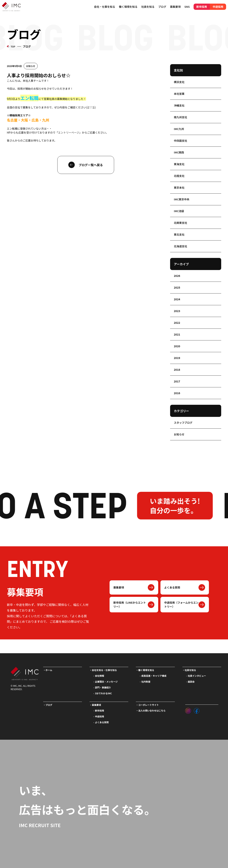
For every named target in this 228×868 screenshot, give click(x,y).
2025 (177, 287)
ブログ (162, 7)
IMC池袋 (179, 211)
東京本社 (179, 188)
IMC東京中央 (182, 199)
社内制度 (146, 682)
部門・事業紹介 (103, 687)
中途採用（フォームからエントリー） (181, 604)
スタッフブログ (183, 423)
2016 (177, 393)
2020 (177, 346)
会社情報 (100, 676)
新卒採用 (202, 7)
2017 (177, 381)
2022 (177, 323)
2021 (177, 334)
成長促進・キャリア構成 (154, 676)
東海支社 (179, 164)
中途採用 (218, 7)
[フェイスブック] (197, 710)
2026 (177, 276)
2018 (177, 370)
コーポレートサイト (149, 705)
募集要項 (119, 587)
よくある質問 (172, 587)
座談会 (191, 682)
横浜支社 (179, 82)
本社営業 (179, 94)
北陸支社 (179, 176)
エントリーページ (69, 132)
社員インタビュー (197, 676)
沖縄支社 (179, 105)
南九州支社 (181, 117)
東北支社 (179, 234)
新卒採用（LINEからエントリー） (130, 604)
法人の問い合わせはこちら (152, 710)
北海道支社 (181, 246)
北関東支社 (181, 223)
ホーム (49, 670)
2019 (177, 358)
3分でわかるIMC (103, 693)
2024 (177, 299)
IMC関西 (179, 152)
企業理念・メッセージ (106, 682)
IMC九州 (179, 129)
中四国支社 (181, 141)
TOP (13, 46)
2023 (177, 311)
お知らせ (31, 66)
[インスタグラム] (188, 710)
